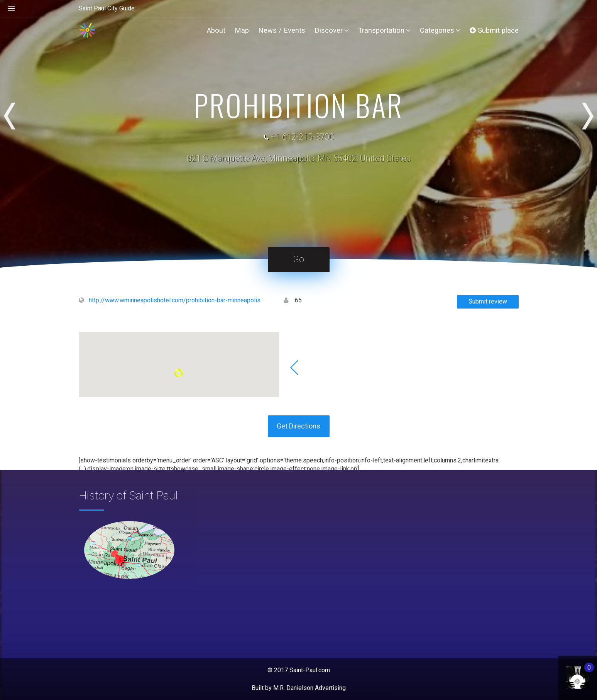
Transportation (384, 30)
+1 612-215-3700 (302, 137)
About (216, 30)
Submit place (494, 30)
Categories (440, 30)
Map (242, 30)
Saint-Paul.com (310, 670)
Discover (332, 30)
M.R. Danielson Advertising (309, 688)
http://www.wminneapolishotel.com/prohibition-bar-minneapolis (175, 300)
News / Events (282, 30)
